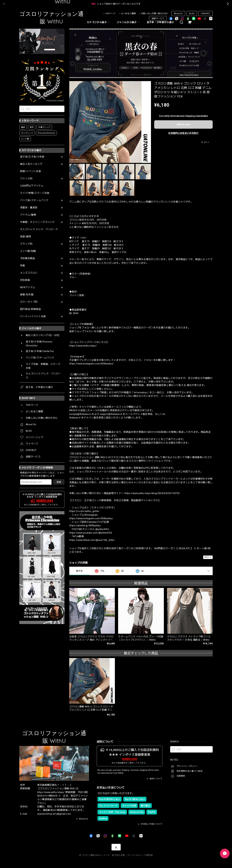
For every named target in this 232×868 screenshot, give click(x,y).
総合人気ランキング (31, 164)
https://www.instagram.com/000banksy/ (91, 364)
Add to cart (184, 124)
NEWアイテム (28, 287)
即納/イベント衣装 (31, 171)
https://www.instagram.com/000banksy (91, 518)
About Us (178, 13)
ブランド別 (26, 244)
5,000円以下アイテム (32, 186)
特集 (23, 266)
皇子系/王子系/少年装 (32, 157)
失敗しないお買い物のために (155, 13)
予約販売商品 (28, 258)
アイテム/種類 (28, 215)
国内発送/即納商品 (31, 309)
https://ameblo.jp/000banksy (85, 526)
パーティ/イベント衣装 (33, 316)
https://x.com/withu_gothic (84, 511)
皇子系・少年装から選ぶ (160, 22)
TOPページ (110, 13)
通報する (208, 557)
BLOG (192, 13)
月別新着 (25, 280)
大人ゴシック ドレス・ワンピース (39, 229)
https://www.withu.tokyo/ (83, 346)
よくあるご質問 (128, 13)
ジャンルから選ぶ (129, 22)
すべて (79, 571)
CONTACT (205, 13)
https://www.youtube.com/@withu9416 (91, 533)
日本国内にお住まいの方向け (183, 133)
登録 (59, 482)
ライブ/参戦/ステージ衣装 (35, 193)
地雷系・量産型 (29, 208)
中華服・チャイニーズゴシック (37, 222)
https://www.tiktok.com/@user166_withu (92, 540)
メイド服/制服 (28, 251)
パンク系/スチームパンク (34, 200)
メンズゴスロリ (29, 273)
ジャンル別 (26, 179)
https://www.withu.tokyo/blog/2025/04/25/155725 (152, 493)
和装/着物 (26, 237)
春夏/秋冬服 (27, 295)
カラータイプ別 (29, 302)
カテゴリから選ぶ (99, 22)
